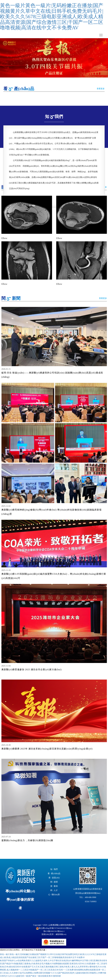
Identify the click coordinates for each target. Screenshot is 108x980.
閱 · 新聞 (54, 884)
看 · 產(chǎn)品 (54, 876)
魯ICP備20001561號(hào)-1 (54, 934)
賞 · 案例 (54, 889)
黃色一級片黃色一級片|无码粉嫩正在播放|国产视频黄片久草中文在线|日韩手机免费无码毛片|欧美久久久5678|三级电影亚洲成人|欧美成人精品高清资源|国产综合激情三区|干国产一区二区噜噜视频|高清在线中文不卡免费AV (52, 17)
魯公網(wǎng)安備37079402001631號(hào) (54, 931)
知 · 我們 (54, 872)
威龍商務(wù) (61, 937)
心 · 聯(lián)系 (54, 897)
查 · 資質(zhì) (54, 880)
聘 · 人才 (54, 893)
